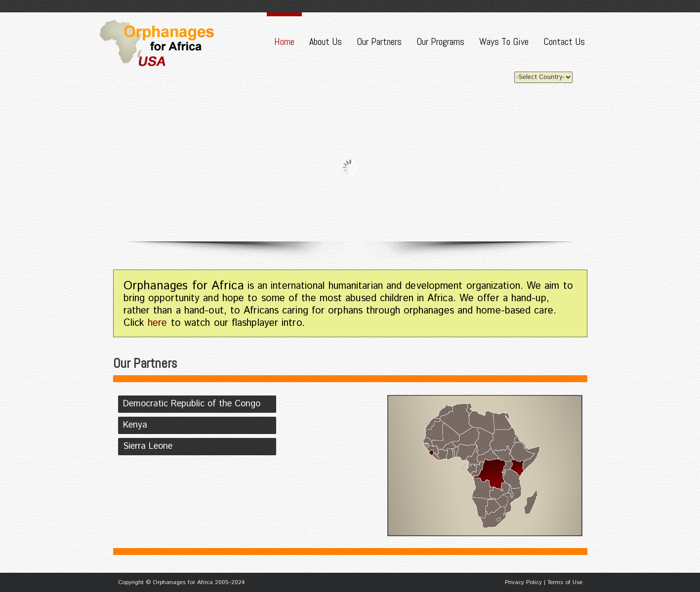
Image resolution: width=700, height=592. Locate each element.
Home (284, 41)
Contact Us (564, 41)
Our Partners (379, 41)
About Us (326, 41)
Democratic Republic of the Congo (192, 404)
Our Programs (440, 41)
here (157, 323)
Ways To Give (504, 41)
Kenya (135, 425)
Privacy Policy (523, 582)
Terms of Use (565, 582)
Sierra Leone (148, 446)
